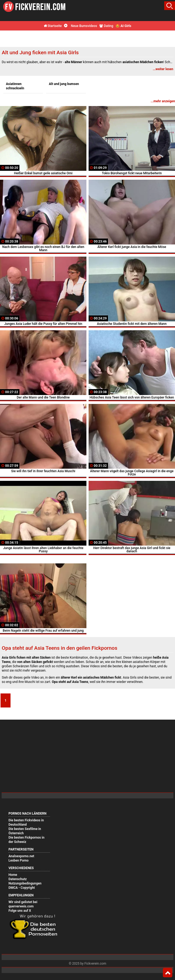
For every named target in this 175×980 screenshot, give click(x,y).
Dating (106, 26)
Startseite (53, 26)
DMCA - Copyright (21, 888)
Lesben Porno (18, 860)
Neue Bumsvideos (80, 26)
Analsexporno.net (21, 856)
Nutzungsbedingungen (25, 883)
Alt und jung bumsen (64, 84)
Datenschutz (18, 879)
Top (168, 973)
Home (13, 875)
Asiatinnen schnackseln (15, 86)
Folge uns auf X (20, 911)
